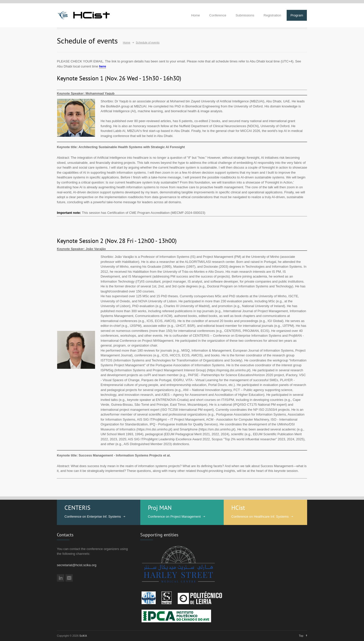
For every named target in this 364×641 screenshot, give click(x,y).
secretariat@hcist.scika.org (77, 565)
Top (301, 636)
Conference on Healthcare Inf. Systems (260, 517)
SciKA (83, 636)
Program (297, 15)
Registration (272, 15)
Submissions (245, 15)
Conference (218, 15)
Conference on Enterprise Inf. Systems (93, 517)
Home (196, 15)
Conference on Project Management (174, 517)
